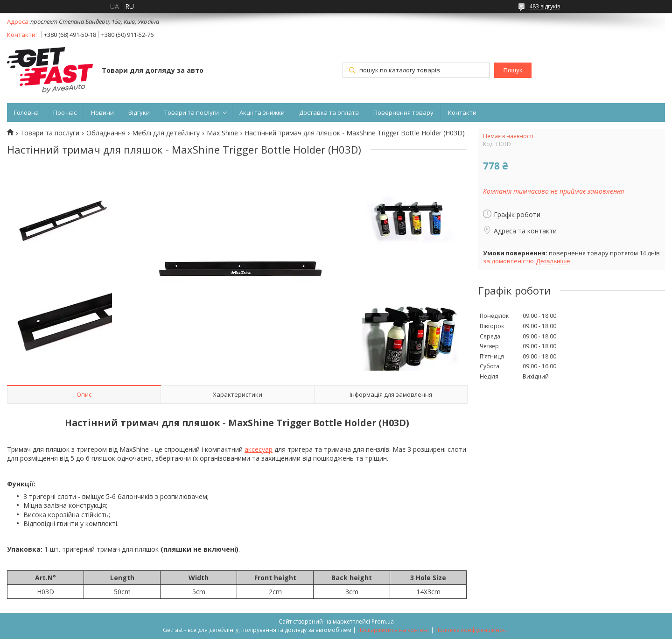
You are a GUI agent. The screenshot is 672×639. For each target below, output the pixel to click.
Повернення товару (403, 112)
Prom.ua (383, 621)
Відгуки (139, 112)
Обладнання (106, 133)
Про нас (65, 112)
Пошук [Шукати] (513, 70)
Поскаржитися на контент (393, 630)
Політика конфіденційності (472, 630)
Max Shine (222, 133)
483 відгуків (545, 6)
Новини (102, 112)
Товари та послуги (192, 112)
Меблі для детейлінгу (166, 133)
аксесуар (259, 449)
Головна (26, 112)
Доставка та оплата (329, 112)
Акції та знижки (262, 112)
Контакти (462, 112)
